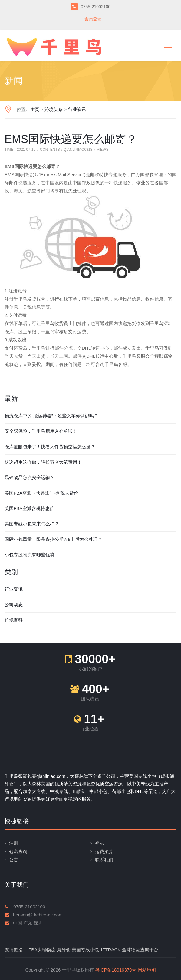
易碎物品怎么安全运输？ (30, 477)
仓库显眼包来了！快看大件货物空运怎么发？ (50, 447)
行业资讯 (77, 109)
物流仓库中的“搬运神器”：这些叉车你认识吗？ (51, 416)
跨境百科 (14, 620)
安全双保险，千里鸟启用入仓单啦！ (41, 431)
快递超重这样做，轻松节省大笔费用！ (43, 462)
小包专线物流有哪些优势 (30, 555)
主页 (35, 109)
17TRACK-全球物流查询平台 (129, 950)
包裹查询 (18, 852)
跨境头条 (54, 109)
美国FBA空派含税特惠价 (29, 508)
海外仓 (64, 950)
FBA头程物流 (42, 950)
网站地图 (147, 970)
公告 (14, 860)
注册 (14, 843)
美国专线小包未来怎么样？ (32, 524)
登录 (100, 843)
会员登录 (93, 19)
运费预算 (104, 852)
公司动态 (14, 605)
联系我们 (104, 860)
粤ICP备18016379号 (116, 970)
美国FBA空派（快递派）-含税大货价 (41, 493)
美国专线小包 (85, 950)
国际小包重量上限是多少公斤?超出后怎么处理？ (53, 539)
